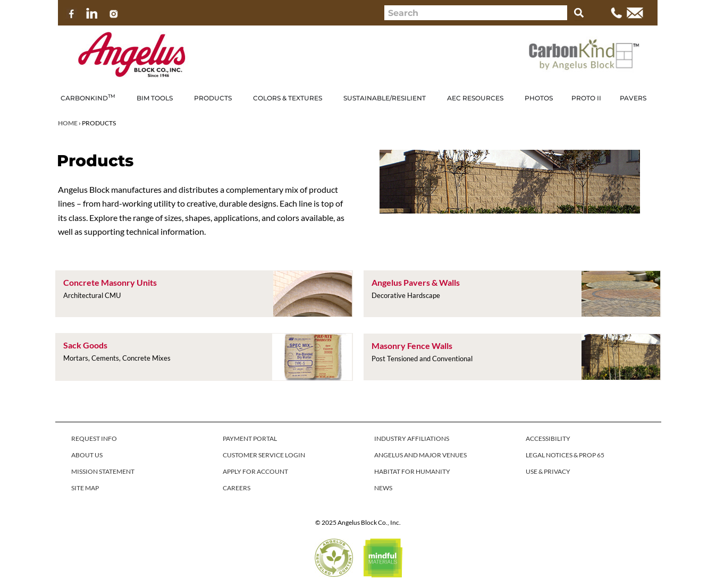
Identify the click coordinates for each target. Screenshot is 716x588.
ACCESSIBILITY (548, 438)
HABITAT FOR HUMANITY (412, 471)
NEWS (383, 488)
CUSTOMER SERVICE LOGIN (264, 455)
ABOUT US (87, 455)
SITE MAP (85, 488)
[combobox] (476, 13)
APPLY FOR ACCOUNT (255, 471)
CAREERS (237, 488)
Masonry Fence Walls (412, 346)
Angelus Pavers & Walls (416, 282)
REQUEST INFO (94, 438)
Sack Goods (85, 345)
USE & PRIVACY (548, 471)
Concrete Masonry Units (110, 282)
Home (68, 123)
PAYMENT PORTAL (250, 438)
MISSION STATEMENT (103, 471)
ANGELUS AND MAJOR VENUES (420, 455)
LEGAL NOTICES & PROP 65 (565, 455)
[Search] (579, 13)
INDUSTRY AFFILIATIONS (412, 438)
